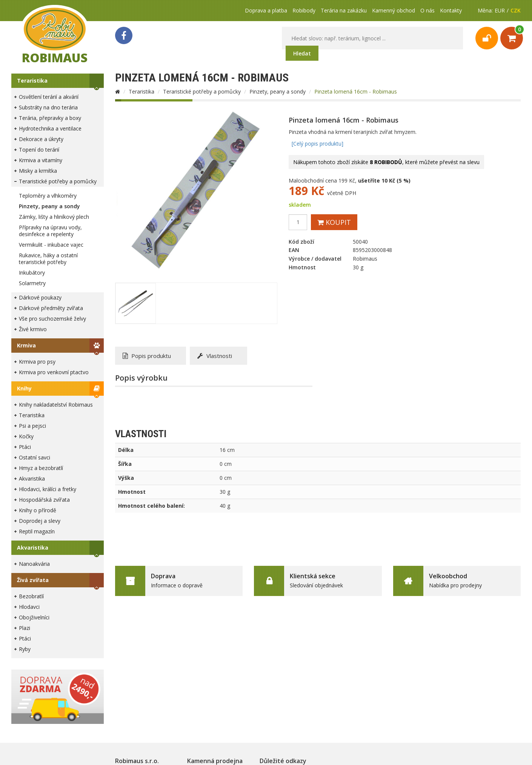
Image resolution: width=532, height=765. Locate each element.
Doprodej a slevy (40, 521)
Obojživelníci (34, 617)
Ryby (25, 649)
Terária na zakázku (344, 10)
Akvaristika (32, 479)
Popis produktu (147, 356)
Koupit (334, 222)
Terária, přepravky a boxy (50, 118)
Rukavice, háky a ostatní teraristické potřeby (48, 259)
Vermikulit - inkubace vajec (51, 245)
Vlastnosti (215, 356)
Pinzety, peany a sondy (49, 206)
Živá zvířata (33, 580)
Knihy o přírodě (38, 510)
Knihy (24, 388)
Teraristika (32, 81)
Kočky (26, 436)
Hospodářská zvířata (44, 500)
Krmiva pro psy (37, 362)
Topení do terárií (39, 150)
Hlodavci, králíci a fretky (48, 489)
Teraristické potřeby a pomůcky (58, 181)
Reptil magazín (37, 531)
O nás (427, 10)
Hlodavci (29, 607)
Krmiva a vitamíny (41, 160)
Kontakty (451, 10)
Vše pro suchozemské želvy (52, 319)
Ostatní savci (35, 457)
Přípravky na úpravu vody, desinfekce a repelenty (50, 231)
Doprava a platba (266, 10)
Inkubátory (32, 273)
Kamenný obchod (394, 10)
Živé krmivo (33, 329)
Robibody (304, 10)
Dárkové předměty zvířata (51, 308)
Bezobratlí (31, 596)
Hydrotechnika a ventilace (50, 128)
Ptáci (25, 447)
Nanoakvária (34, 564)
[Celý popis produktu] (318, 144)
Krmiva (26, 345)
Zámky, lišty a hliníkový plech (54, 217)
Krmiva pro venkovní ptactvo (54, 372)
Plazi (25, 628)
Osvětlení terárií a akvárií (49, 97)
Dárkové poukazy (40, 297)
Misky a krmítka (38, 171)
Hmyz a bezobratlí (41, 468)
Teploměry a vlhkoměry (48, 196)
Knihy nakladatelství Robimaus (56, 405)
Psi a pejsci (32, 426)
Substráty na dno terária (48, 107)
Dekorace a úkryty (41, 139)
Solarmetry (32, 283)
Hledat (302, 53)
